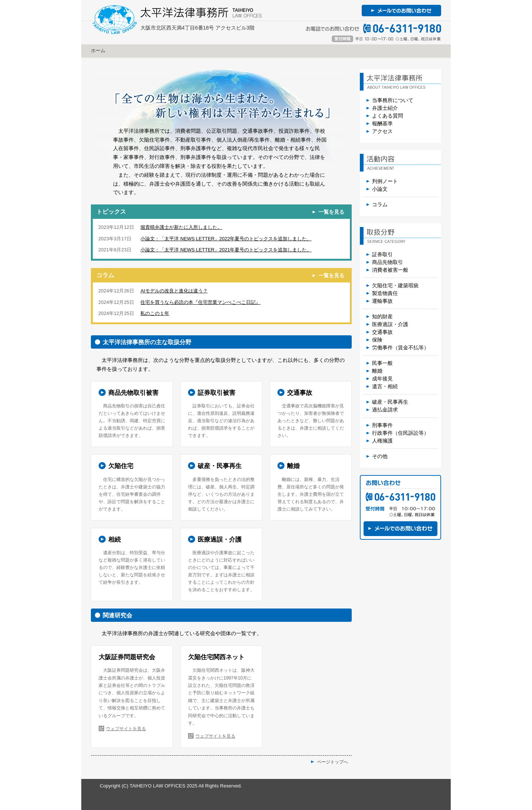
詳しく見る (132, 414)
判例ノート (385, 181)
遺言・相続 (385, 386)
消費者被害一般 (390, 270)
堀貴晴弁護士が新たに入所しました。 (181, 227)
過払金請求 (385, 410)
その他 (380, 456)
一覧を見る (331, 212)
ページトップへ (332, 762)
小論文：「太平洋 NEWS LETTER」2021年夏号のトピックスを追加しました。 (226, 250)
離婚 (377, 371)
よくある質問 (388, 116)
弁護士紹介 (385, 108)
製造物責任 (385, 293)
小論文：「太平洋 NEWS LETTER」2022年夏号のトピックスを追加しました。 (226, 239)
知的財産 (382, 316)
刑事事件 (382, 425)
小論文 (380, 189)
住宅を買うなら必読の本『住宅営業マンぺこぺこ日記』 (200, 302)
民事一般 (382, 363)
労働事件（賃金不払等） (400, 348)
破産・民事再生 (390, 402)
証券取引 (382, 254)
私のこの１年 (155, 313)
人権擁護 (382, 441)
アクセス (382, 131)
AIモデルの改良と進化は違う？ (174, 291)
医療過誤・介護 (390, 324)
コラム (380, 204)
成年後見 (382, 379)
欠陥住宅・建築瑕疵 (395, 285)
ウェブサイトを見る (126, 729)
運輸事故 (382, 301)
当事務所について (393, 100)
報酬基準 (382, 123)
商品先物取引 (388, 262)
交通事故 (382, 332)
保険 (377, 340)
